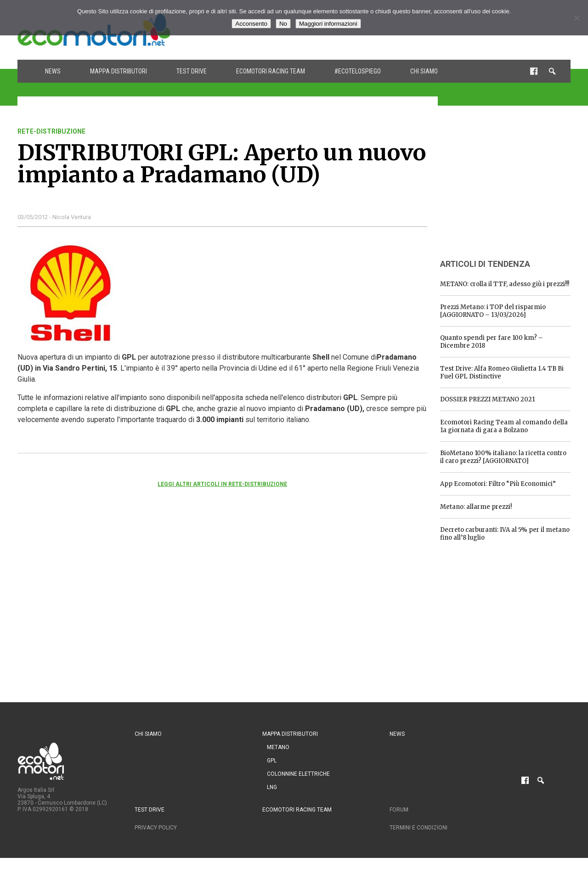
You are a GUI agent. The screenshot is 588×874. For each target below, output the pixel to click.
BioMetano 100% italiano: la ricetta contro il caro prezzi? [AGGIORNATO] (503, 457)
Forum (399, 810)
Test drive (192, 71)
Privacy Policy (156, 828)
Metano (278, 747)
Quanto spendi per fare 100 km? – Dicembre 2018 (492, 342)
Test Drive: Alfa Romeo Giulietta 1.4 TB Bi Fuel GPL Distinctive (502, 372)
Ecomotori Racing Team (271, 71)
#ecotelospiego (358, 71)
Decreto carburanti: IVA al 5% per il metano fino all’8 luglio (505, 534)
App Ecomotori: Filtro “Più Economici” (498, 484)
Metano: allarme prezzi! (476, 507)
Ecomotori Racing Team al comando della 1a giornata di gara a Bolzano (504, 426)
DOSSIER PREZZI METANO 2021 (487, 399)
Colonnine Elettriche (298, 774)
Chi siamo (424, 71)
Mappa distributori (119, 71)
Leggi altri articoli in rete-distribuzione (222, 484)
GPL (272, 761)
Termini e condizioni (418, 828)
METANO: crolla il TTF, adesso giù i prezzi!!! (505, 284)
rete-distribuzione (51, 131)
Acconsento (251, 24)
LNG (272, 787)
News (53, 71)
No (283, 24)
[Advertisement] (509, 185)
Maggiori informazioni (328, 24)
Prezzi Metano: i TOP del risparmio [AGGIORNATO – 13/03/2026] (493, 311)
